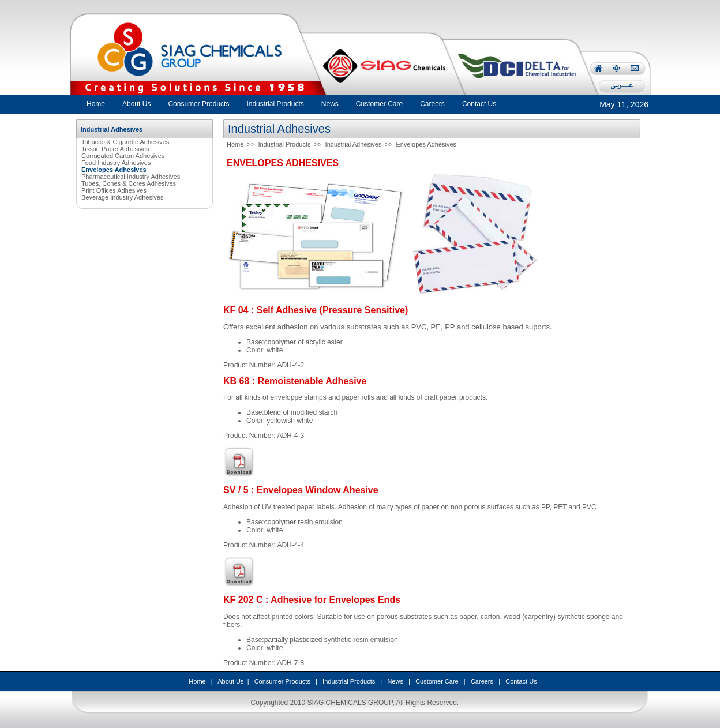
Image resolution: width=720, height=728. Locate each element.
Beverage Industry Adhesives (122, 197)
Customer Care (437, 681)
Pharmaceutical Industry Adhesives (131, 177)
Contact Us (521, 681)
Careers (482, 681)
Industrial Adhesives (354, 144)
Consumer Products (282, 681)
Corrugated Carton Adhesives (123, 156)
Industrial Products (284, 144)
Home (96, 104)
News (395, 681)
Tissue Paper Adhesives (115, 149)
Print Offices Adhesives (114, 190)
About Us (230, 681)
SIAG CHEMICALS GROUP (350, 703)
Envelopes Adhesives (427, 144)
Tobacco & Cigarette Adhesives (125, 142)
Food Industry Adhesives (116, 163)
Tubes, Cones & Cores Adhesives (129, 183)
